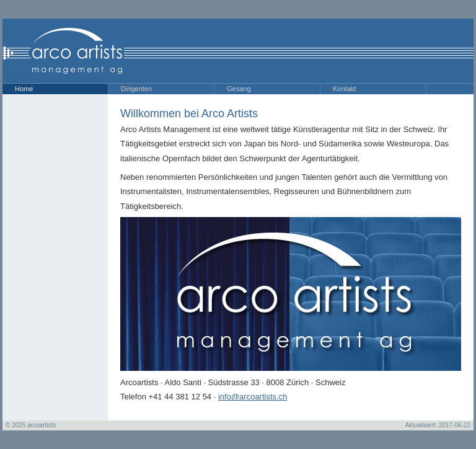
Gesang (239, 89)
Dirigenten (136, 89)
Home (24, 89)
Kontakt (344, 89)
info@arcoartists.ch (253, 397)
